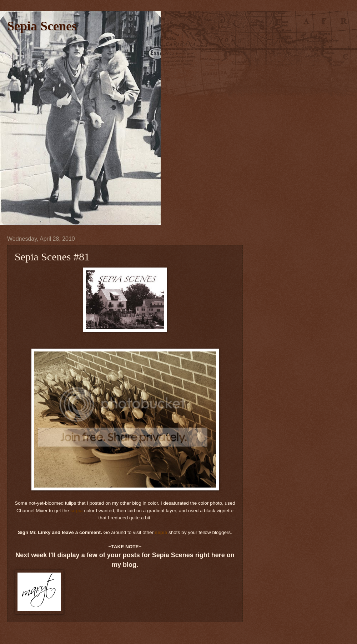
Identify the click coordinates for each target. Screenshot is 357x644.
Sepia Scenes (42, 26)
